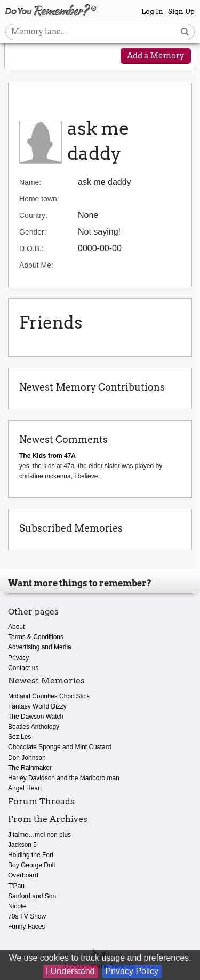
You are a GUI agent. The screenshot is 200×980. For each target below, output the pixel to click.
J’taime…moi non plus (39, 835)
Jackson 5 (22, 845)
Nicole (17, 906)
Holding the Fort (31, 855)
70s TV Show (27, 916)
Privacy (18, 658)
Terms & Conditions (36, 637)
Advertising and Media (40, 647)
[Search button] (185, 32)
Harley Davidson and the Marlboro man (64, 778)
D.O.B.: (31, 248)
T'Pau (16, 886)
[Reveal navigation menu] (20, 57)
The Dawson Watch (36, 717)
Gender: (33, 232)
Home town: (39, 199)
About (16, 627)
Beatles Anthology (34, 727)
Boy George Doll (31, 865)
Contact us (23, 668)
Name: (30, 182)
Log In (152, 11)
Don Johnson (27, 758)
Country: (33, 215)
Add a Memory (156, 56)
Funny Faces (26, 927)
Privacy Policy (132, 971)
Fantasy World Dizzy (37, 706)
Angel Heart (25, 788)
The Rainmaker (30, 768)
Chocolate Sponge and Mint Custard (59, 747)
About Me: (36, 265)
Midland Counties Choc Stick (49, 696)
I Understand (70, 971)
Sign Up (181, 11)
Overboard (23, 875)
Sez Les (19, 737)
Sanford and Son (32, 896)
